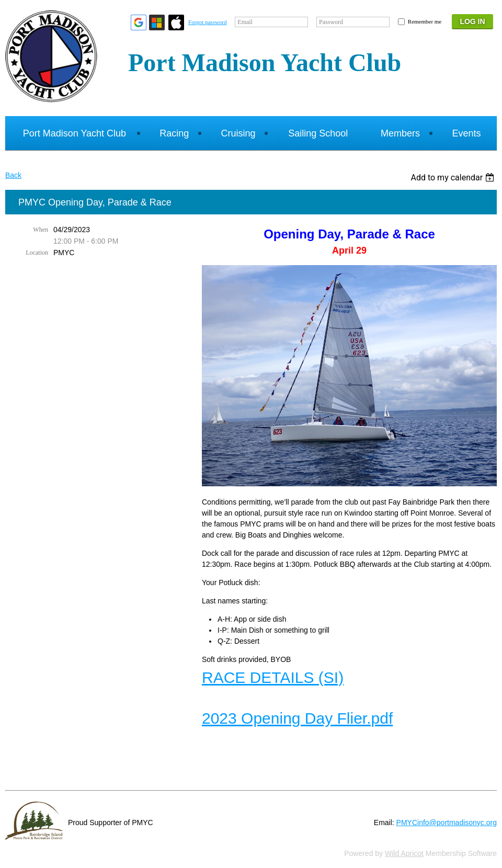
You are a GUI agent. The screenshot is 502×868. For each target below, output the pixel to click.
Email (245, 22)
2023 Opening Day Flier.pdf (297, 718)
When (41, 230)
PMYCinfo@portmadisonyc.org (447, 823)
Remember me (425, 21)
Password (331, 22)
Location (37, 253)
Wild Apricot (404, 853)
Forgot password (207, 22)
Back (13, 175)
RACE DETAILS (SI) (273, 677)
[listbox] (454, 178)
